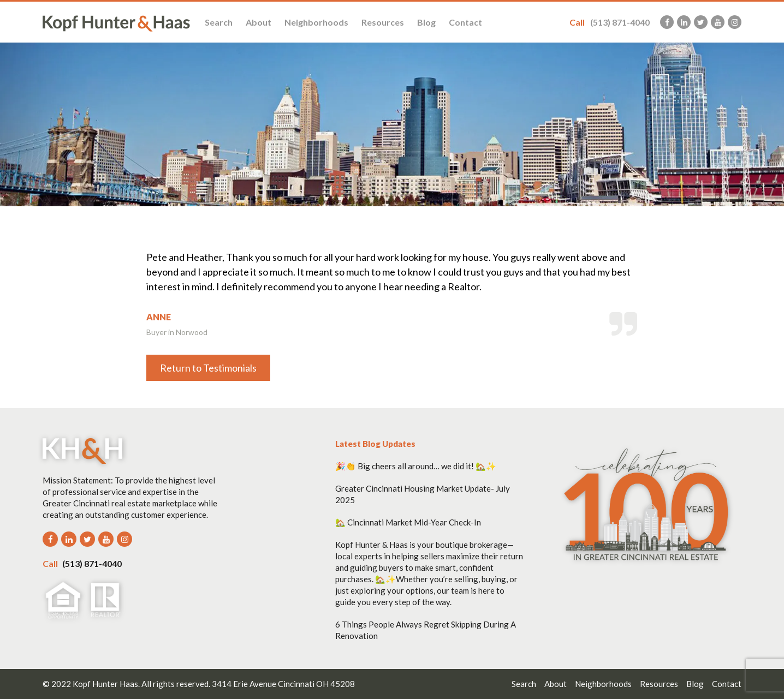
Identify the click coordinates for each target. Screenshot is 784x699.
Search (219, 22)
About (259, 22)
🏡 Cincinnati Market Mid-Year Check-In (408, 522)
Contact (465, 22)
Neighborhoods (316, 22)
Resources (383, 22)
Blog (426, 22)
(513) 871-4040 (610, 22)
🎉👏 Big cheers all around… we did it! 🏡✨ (416, 466)
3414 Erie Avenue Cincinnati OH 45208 (283, 684)
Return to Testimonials (208, 368)
